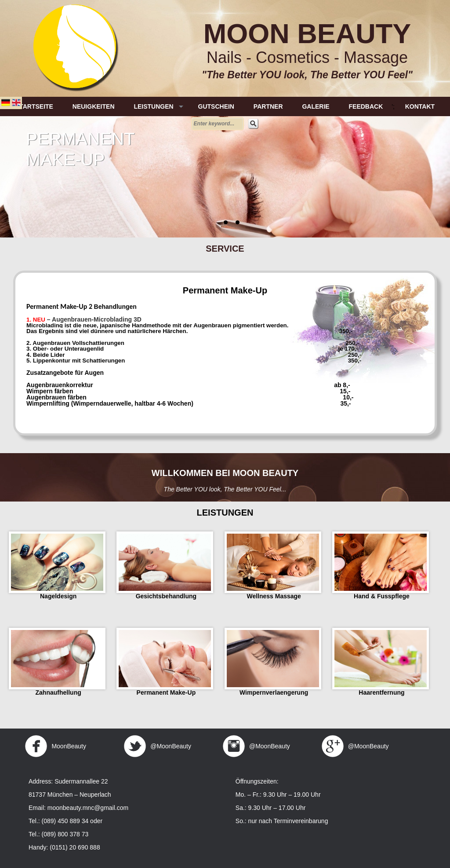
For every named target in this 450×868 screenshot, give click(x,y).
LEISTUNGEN (153, 106)
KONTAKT (420, 106)
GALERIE (316, 106)
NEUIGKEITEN (94, 106)
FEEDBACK (366, 106)
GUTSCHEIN (216, 106)
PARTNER (268, 106)
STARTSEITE (34, 106)
